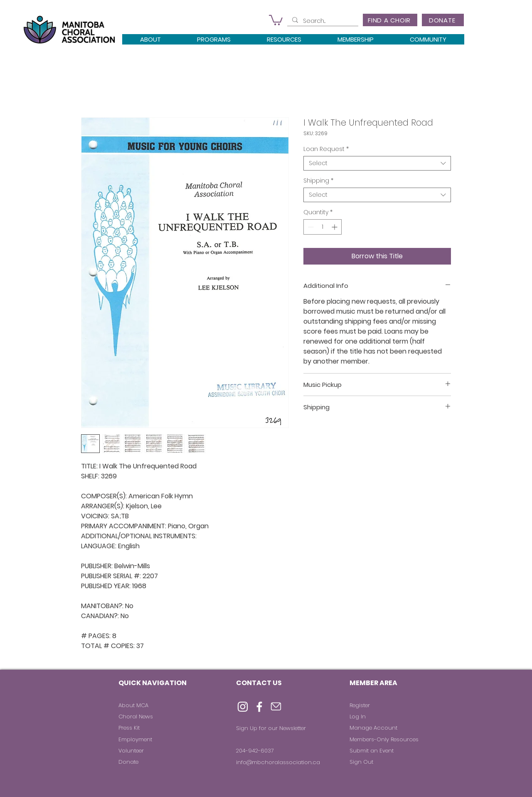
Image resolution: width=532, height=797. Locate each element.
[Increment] (335, 227)
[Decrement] (310, 227)
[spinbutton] (323, 227)
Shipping (318, 181)
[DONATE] (443, 20)
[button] (276, 20)
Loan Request (326, 149)
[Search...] (322, 21)
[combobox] (377, 163)
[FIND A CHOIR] (390, 20)
